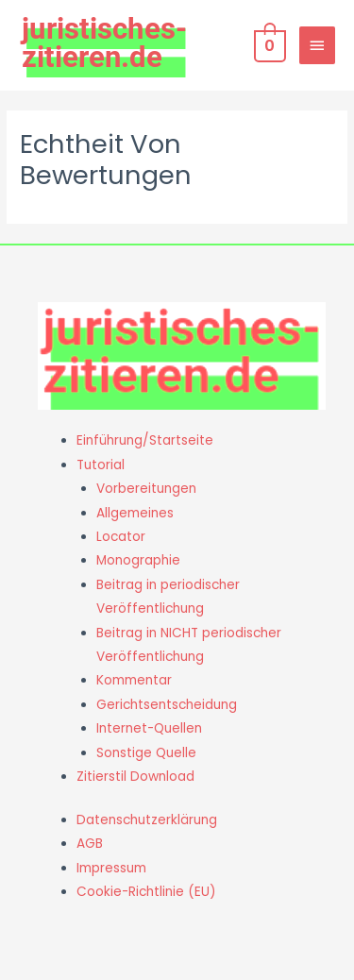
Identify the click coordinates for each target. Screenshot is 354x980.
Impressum (111, 868)
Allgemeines (135, 513)
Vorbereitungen (146, 489)
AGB (90, 844)
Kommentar (134, 680)
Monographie (138, 560)
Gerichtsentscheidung (167, 705)
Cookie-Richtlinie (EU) (146, 892)
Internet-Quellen (149, 728)
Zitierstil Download (135, 777)
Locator (121, 537)
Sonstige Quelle (146, 753)
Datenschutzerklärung (147, 820)
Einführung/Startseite (145, 440)
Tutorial (101, 465)
